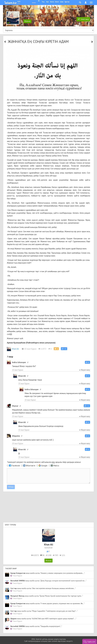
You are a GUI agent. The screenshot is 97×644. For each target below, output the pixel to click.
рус (19, 3)
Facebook (16, 466)
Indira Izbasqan (19, 362)
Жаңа (24, 8)
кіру (53, 462)
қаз (19, 1)
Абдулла (16, 436)
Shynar (15, 406)
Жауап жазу (85, 370)
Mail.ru (56, 466)
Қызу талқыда (72, 8)
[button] (64, 349)
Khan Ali (13, 349)
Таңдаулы (38, 8)
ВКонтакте (31, 466)
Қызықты (54, 8)
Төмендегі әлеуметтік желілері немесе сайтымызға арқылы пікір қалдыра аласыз (44, 462)
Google (44, 466)
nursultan (48, 548)
